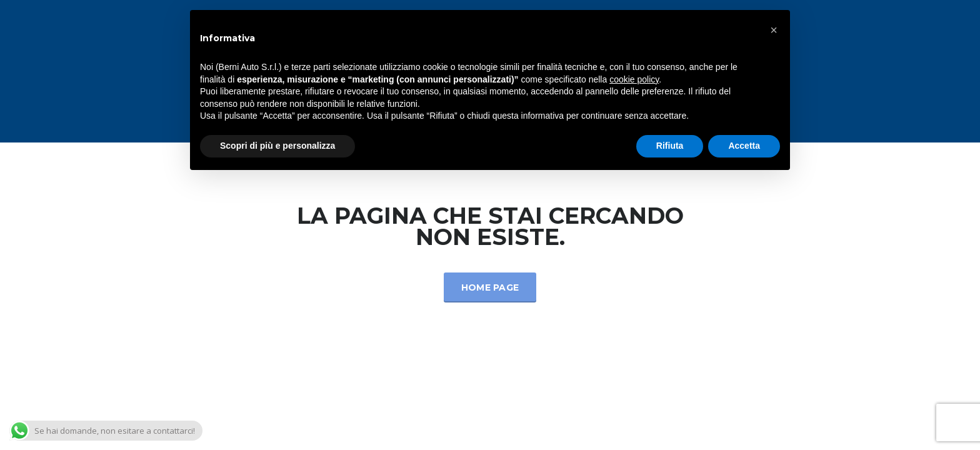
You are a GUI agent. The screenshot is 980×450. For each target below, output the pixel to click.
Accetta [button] (744, 146)
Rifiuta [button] (670, 146)
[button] (774, 30)
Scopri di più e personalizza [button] (277, 146)
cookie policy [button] (634, 79)
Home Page (490, 287)
